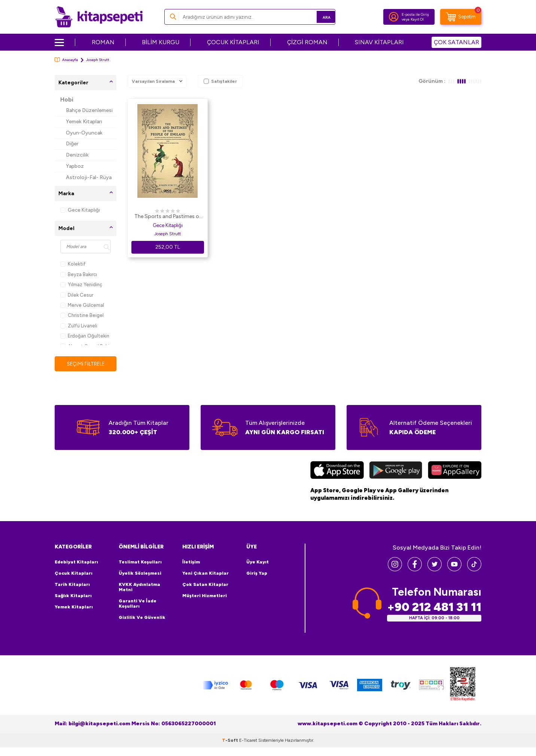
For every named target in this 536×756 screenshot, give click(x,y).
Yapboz (75, 166)
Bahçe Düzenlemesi (89, 110)
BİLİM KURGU (161, 42)
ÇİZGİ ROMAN (307, 42)
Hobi (67, 100)
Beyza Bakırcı (79, 274)
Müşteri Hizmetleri (205, 596)
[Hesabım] (394, 17)
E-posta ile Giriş (415, 14)
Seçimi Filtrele (86, 364)
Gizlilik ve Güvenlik (142, 618)
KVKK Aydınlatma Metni (139, 587)
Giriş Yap (257, 574)
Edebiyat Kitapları (76, 562)
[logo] (99, 17)
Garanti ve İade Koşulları (138, 604)
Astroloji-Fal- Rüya (89, 177)
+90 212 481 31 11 (434, 607)
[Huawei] (455, 471)
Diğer (72, 144)
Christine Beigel (82, 315)
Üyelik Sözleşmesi (140, 574)
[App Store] (337, 471)
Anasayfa (66, 60)
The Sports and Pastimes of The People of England (168, 217)
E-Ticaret (248, 741)
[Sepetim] (461, 17)
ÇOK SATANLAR (456, 42)
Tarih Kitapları (72, 585)
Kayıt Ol (417, 19)
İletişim (191, 562)
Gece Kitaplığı (80, 210)
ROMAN (103, 42)
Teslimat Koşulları (140, 562)
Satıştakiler (220, 81)
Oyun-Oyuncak (84, 133)
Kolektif (73, 264)
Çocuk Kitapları (74, 574)
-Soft (231, 741)
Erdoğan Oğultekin (85, 336)
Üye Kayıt (258, 562)
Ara (319, 17)
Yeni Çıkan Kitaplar (205, 574)
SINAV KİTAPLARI (379, 42)
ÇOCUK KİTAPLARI (233, 42)
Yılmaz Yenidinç (81, 285)
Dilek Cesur (77, 295)
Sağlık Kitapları (73, 596)
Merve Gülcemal (82, 305)
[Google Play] (396, 471)
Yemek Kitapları (84, 122)
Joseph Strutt (167, 234)
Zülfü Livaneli (79, 326)
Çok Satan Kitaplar (205, 585)
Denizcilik (77, 155)
